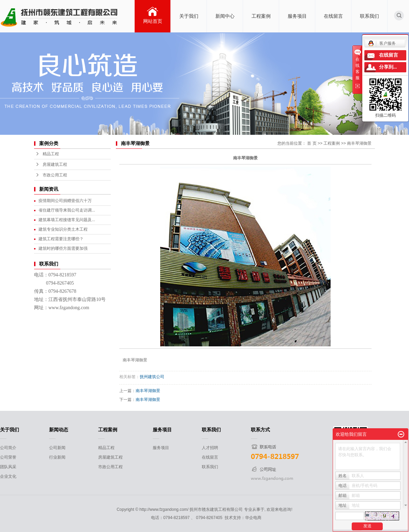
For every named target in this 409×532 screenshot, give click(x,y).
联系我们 (369, 16)
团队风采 (8, 467)
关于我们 (189, 16)
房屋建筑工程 (55, 164)
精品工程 (51, 154)
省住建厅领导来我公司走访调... (67, 210)
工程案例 (261, 16)
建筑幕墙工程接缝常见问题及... (67, 220)
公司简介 (8, 448)
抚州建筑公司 (152, 377)
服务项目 (297, 16)
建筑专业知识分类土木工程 (63, 229)
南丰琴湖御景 (359, 143)
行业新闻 (57, 457)
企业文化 (8, 476)
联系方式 (260, 430)
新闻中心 (225, 16)
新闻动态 (59, 430)
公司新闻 (57, 448)
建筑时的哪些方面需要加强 (63, 248)
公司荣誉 (8, 457)
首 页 (312, 143)
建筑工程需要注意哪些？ (61, 239)
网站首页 (153, 21)
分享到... (388, 67)
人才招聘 (210, 448)
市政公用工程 (55, 175)
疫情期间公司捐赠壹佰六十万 (65, 201)
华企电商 (253, 518)
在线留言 (333, 16)
